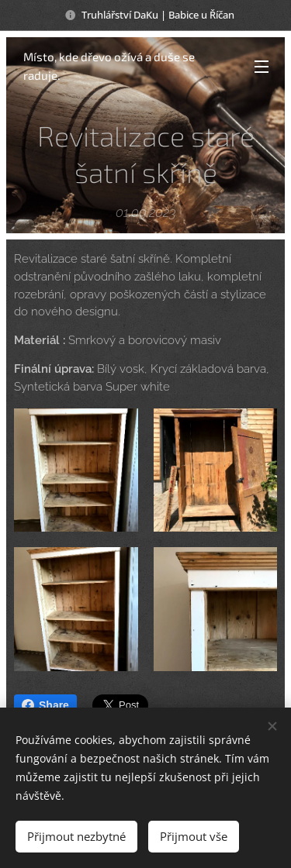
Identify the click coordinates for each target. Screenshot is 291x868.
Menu (262, 67)
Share (45, 705)
